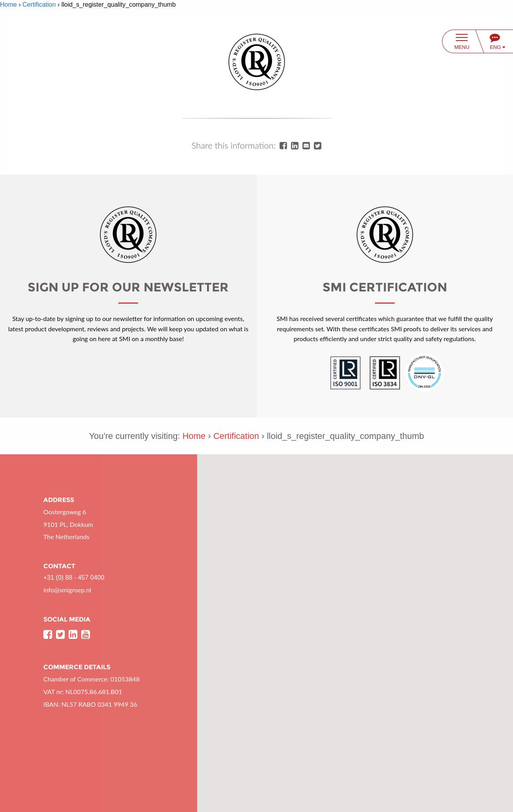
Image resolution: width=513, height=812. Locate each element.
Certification (39, 5)
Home (8, 5)
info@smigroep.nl (67, 590)
